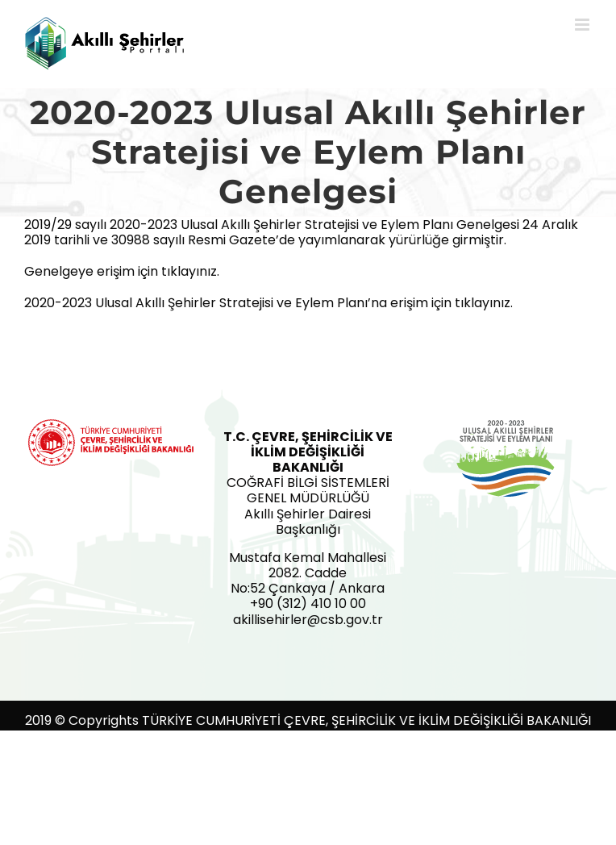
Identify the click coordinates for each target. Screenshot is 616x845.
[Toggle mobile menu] (583, 25)
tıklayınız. (190, 271)
